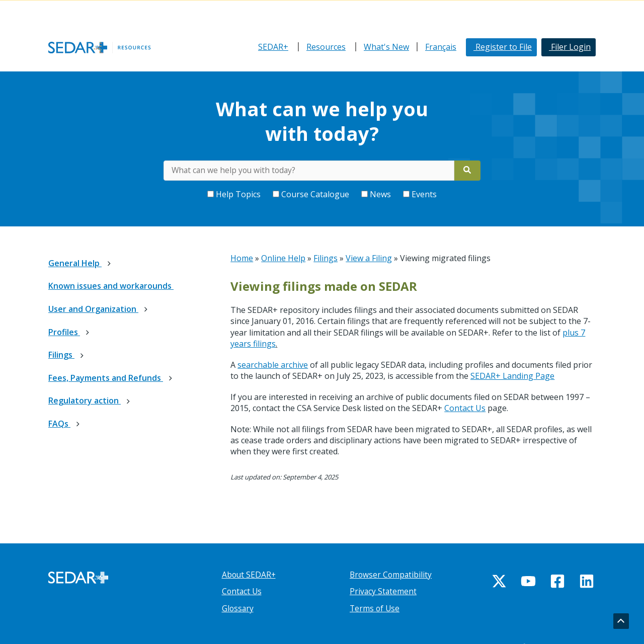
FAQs (59, 424)
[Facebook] (557, 581)
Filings (61, 355)
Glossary (238, 608)
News (377, 194)
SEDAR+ (273, 47)
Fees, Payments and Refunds (106, 378)
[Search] (468, 171)
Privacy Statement (384, 591)
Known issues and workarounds (111, 286)
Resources (326, 47)
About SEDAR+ (250, 575)
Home (242, 258)
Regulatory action (85, 400)
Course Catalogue (312, 194)
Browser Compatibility (392, 575)
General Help (75, 263)
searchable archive (273, 365)
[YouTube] (528, 581)
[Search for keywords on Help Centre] (309, 171)
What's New (386, 47)
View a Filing (369, 258)
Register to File (503, 47)
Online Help (283, 258)
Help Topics (235, 194)
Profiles (64, 332)
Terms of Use (375, 608)
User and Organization (93, 309)
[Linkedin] (587, 581)
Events (420, 194)
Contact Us (465, 408)
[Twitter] (499, 581)
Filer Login (570, 47)
